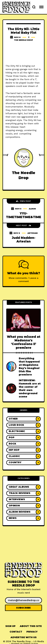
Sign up (10, 626)
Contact (16, 632)
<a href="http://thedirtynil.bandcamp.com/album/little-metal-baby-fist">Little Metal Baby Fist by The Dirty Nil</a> (23, 53)
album (32, 209)
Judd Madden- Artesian (24, 240)
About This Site (31, 626)
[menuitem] (10, 626)
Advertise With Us (24, 637)
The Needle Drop (23, 40)
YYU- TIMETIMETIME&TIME (24, 215)
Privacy (32, 632)
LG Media (39, 641)
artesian (33, 233)
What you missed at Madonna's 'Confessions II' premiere (24, 342)
